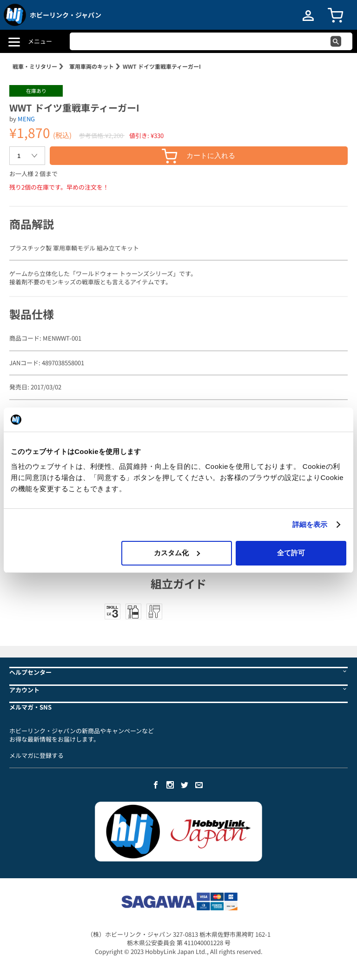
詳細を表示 (310, 524)
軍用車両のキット (92, 66)
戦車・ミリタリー (35, 66)
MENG (26, 119)
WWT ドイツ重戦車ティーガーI (162, 66)
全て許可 (291, 553)
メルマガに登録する (36, 755)
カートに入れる (198, 156)
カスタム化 (177, 553)
